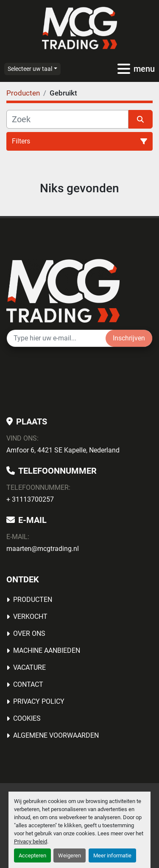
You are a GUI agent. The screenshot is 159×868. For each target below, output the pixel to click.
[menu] (124, 69)
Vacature (29, 667)
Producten (33, 600)
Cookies (27, 718)
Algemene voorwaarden (56, 735)
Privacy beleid (31, 841)
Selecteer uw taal (30, 69)
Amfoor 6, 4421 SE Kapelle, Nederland (63, 450)
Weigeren (70, 855)
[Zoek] (67, 119)
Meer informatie (112, 855)
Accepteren (32, 855)
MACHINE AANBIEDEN (47, 650)
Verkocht (30, 617)
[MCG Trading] (63, 290)
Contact (28, 684)
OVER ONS (29, 633)
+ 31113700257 (30, 499)
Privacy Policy (39, 701)
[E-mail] (56, 338)
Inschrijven (129, 338)
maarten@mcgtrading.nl (43, 549)
